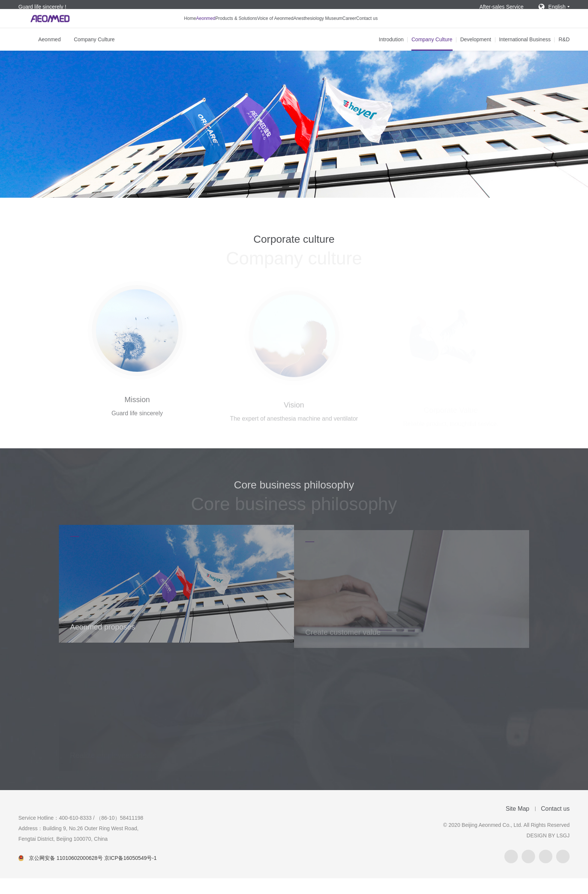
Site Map (517, 824)
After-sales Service (502, 7)
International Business (525, 55)
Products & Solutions (221, 29)
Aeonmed (178, 29)
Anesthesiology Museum (332, 29)
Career (376, 29)
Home (152, 29)
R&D (564, 55)
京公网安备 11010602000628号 (66, 874)
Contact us (404, 29)
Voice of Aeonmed (274, 29)
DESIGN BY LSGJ (548, 851)
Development (476, 55)
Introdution (391, 55)
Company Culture (94, 55)
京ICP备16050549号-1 (130, 874)
